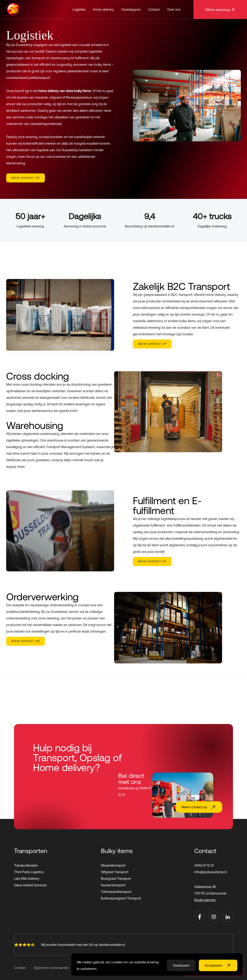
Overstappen (131, 9)
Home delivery (103, 9)
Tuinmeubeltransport (116, 892)
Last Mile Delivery (27, 879)
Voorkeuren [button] (181, 965)
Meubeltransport (113, 865)
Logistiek (79, 9)
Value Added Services (30, 885)
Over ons (174, 9)
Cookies (20, 968)
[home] (13, 10)
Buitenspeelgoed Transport (121, 898)
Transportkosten (26, 865)
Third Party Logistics (29, 872)
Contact (154, 9)
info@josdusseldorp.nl (210, 872)
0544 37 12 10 (204, 865)
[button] (79, 9)
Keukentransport (113, 885)
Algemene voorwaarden (51, 968)
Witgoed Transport (115, 872)
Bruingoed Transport (116, 879)
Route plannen (205, 900)
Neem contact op (26, 178)
